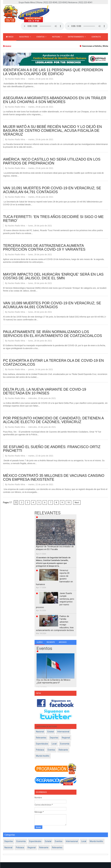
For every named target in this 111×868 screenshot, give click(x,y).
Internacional (63, 732)
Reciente (51, 642)
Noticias (57, 37)
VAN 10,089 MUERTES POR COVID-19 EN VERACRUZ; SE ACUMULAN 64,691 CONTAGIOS (52, 305)
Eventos (41, 37)
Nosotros (25, 37)
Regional (66, 738)
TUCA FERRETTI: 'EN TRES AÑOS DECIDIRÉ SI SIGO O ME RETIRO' (53, 219)
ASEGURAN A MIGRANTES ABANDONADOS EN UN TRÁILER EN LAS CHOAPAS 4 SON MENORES (55, 100)
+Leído (40, 642)
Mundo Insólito (43, 756)
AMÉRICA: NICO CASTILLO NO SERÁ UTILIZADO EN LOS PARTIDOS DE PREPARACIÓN (52, 161)
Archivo (63, 642)
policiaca (40, 750)
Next (77, 502)
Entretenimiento (77, 37)
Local (54, 744)
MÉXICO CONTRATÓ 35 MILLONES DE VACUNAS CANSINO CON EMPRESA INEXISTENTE (54, 477)
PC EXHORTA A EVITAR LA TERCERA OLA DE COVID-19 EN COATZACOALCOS (53, 362)
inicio (10, 37)
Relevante (63, 750)
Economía (65, 744)
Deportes (54, 738)
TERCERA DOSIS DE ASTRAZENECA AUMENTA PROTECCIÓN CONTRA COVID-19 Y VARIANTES (44, 247)
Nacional (40, 732)
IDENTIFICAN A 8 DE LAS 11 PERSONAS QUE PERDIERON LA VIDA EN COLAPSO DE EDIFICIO (53, 72)
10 (69, 502)
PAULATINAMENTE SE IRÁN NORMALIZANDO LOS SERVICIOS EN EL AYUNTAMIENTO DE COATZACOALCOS (52, 334)
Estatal (51, 732)
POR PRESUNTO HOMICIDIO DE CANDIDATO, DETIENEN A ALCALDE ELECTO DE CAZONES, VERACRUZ (53, 420)
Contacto (96, 37)
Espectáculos (42, 744)
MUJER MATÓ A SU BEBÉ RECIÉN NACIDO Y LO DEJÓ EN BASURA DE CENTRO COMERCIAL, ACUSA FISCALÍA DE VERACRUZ (52, 130)
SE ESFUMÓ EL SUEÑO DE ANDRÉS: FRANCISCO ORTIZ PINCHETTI (52, 449)
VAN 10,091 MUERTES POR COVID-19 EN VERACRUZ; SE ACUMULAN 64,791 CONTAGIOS (52, 190)
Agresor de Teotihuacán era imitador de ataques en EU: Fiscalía (55, 548)
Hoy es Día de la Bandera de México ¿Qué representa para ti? (53, 681)
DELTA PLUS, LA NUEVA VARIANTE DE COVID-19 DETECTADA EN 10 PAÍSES (45, 391)
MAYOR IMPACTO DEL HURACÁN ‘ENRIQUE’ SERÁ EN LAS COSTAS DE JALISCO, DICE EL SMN (53, 276)
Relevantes (41, 738)
